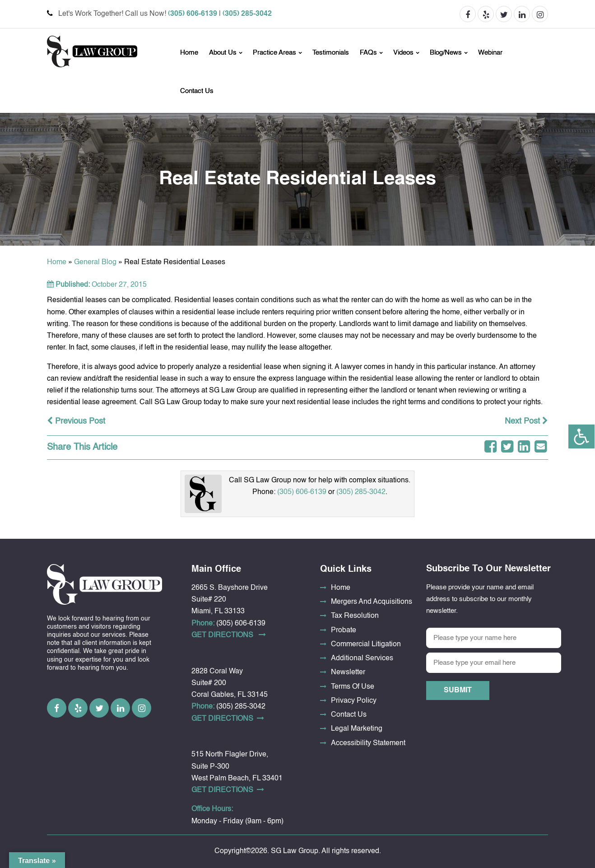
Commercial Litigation (366, 644)
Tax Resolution (355, 616)
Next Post (526, 421)
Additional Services (362, 658)
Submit (458, 691)
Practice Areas (274, 53)
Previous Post (76, 421)
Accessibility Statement (368, 743)
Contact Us (197, 91)
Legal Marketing (357, 729)
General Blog (95, 262)
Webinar (490, 53)
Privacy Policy (354, 701)
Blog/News (446, 53)
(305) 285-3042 (247, 14)
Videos (403, 53)
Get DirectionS (229, 635)
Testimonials (331, 53)
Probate (344, 630)
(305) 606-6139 (193, 14)
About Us (223, 53)
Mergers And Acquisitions (372, 602)
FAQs (368, 53)
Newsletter (348, 672)
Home (189, 53)
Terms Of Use (353, 687)
